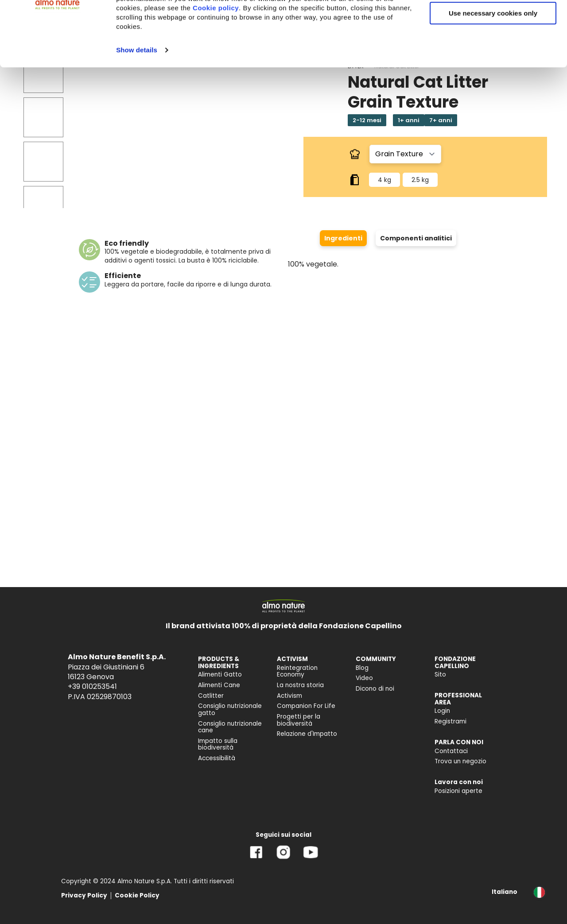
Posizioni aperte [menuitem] (458, 791)
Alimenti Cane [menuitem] (219, 685)
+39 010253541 (92, 686)
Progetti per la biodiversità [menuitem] (299, 720)
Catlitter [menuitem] (211, 696)
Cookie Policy (137, 895)
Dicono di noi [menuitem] (375, 689)
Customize (493, 48)
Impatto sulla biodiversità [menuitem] (218, 744)
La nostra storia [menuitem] (300, 685)
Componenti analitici (416, 238)
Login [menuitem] (442, 711)
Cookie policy (216, 69)
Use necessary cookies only (493, 74)
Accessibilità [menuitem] (217, 758)
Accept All (493, 22)
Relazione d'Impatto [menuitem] (307, 734)
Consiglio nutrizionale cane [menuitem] (230, 727)
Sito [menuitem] (440, 675)
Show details (137, 111)
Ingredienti (343, 238)
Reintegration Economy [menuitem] (297, 671)
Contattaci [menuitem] (451, 751)
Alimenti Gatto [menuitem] (220, 675)
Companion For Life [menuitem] (306, 706)
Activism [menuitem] (289, 696)
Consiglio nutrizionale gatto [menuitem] (230, 709)
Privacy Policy (84, 895)
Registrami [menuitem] (450, 721)
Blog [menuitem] (362, 668)
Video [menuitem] (364, 678)
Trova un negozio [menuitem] (460, 761)
